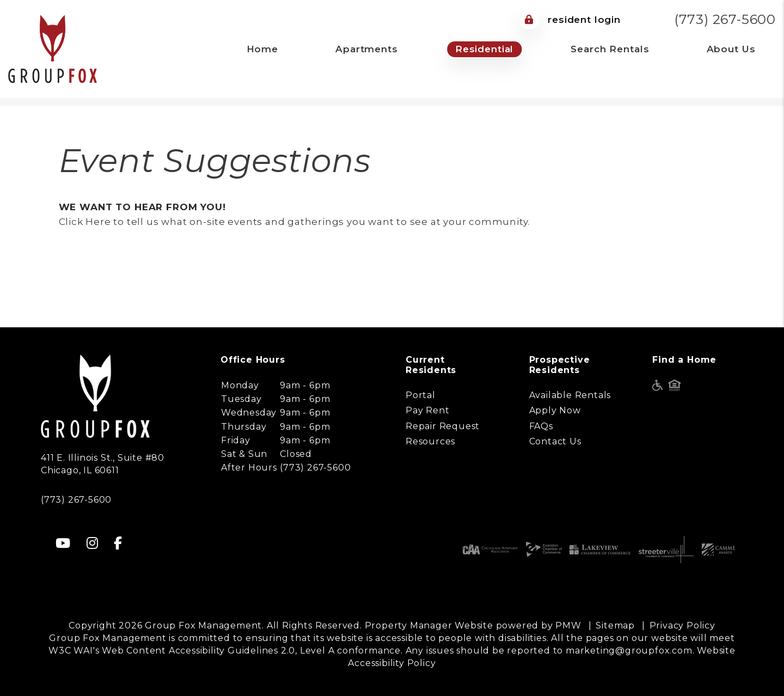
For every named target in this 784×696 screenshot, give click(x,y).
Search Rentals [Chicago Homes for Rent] (610, 49)
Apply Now (555, 410)
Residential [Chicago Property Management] (484, 49)
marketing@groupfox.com (629, 651)
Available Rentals (570, 395)
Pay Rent (427, 410)
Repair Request (443, 426)
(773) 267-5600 (725, 19)
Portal (421, 395)
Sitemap (615, 625)
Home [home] (262, 49)
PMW (568, 625)
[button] (63, 543)
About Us (731, 49)
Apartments (367, 49)
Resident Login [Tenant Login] (570, 20)
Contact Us (555, 441)
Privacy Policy (682, 625)
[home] (53, 48)
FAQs (541, 426)
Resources (430, 441)
